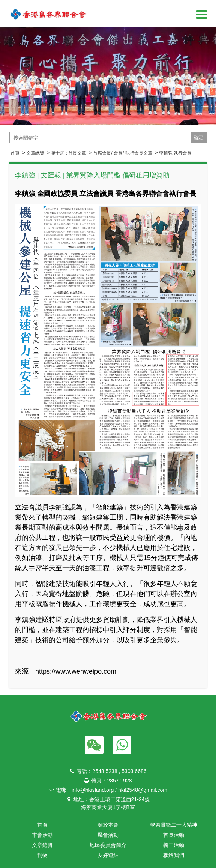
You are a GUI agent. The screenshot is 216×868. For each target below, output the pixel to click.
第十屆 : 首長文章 (69, 153)
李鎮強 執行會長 (175, 153)
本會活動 (42, 835)
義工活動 (174, 845)
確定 (199, 137)
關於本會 (108, 825)
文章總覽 (35, 153)
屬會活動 (108, 835)
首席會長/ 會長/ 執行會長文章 (122, 153)
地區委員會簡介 (108, 845)
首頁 (15, 153)
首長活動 (174, 835)
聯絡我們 (174, 855)
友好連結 (108, 855)
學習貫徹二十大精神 (174, 825)
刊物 (42, 855)
